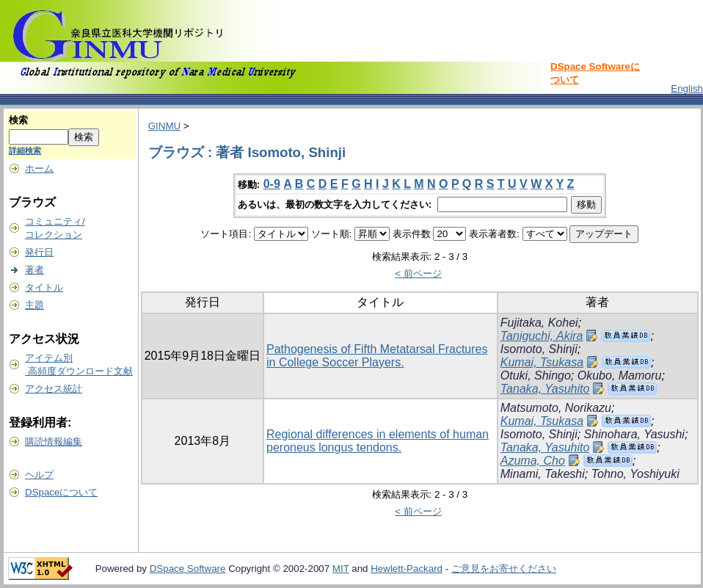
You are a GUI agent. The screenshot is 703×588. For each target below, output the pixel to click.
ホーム (39, 168)
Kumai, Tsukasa (542, 362)
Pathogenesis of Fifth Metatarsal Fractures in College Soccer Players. (377, 356)
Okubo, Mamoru (620, 375)
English (687, 88)
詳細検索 (25, 150)
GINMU (164, 126)
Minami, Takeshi (543, 474)
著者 (34, 270)
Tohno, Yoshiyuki (635, 474)
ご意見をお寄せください (504, 569)
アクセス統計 (54, 389)
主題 (34, 305)
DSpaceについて (61, 492)
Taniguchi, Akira (542, 336)
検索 (18, 120)
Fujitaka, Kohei (539, 323)
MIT (341, 569)
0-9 (272, 184)
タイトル (44, 287)
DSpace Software (188, 569)
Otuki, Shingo (536, 375)
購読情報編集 (54, 442)
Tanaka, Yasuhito (545, 389)
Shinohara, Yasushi (634, 434)
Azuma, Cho (533, 461)
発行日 (39, 252)
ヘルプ (39, 475)
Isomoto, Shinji (539, 349)
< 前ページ (418, 273)
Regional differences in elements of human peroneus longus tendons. (378, 441)
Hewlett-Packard (407, 569)
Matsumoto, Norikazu (556, 408)
